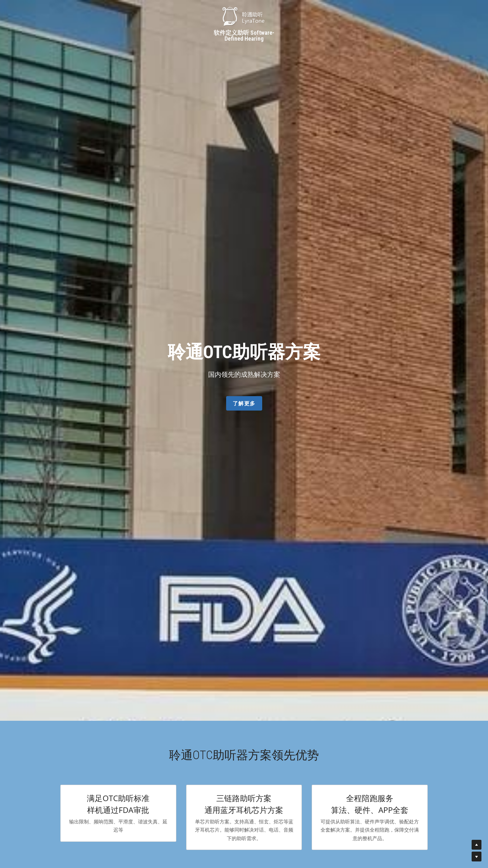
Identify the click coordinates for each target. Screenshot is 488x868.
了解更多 (244, 403)
